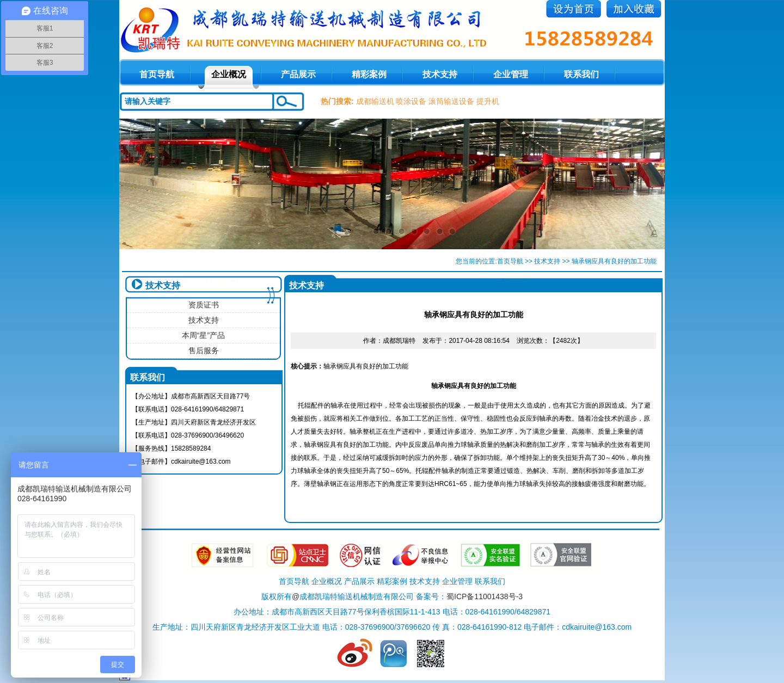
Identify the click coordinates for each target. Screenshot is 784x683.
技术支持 (440, 74)
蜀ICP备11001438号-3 (485, 596)
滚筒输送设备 (451, 101)
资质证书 (204, 305)
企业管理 (511, 74)
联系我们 (581, 74)
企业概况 (229, 74)
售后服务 (204, 350)
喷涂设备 (411, 101)
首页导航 (510, 261)
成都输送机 (375, 101)
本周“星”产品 (203, 335)
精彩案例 (369, 74)
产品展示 (298, 74)
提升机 (488, 101)
